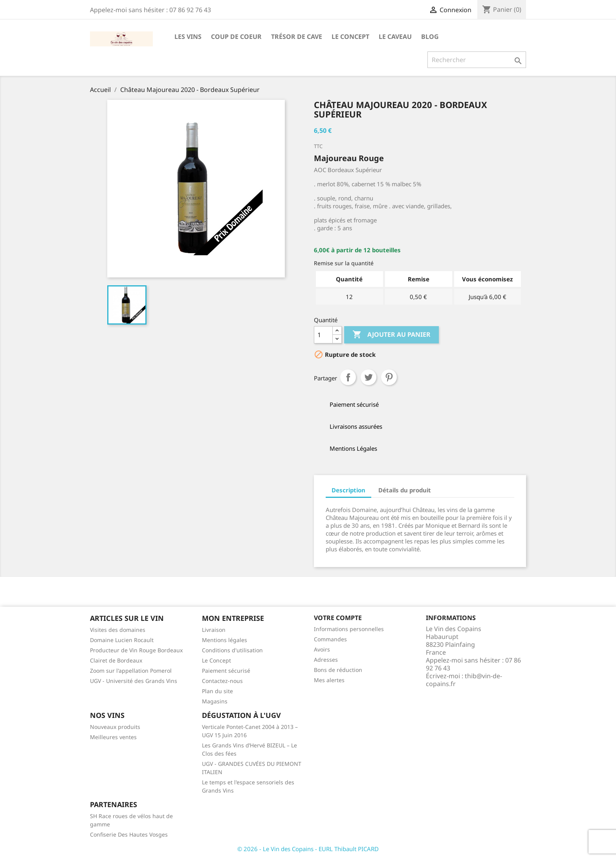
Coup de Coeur (236, 37)
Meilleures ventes (113, 737)
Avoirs (322, 649)
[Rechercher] (477, 60)
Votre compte (338, 618)
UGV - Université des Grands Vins (134, 681)
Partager (348, 377)
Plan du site (217, 691)
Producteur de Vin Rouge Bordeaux (136, 650)
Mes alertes (329, 680)
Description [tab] (348, 490)
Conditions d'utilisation (232, 650)
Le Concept (350, 37)
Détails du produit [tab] (405, 490)
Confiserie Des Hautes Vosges (129, 834)
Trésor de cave (297, 37)
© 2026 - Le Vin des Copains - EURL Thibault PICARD (308, 849)
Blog (430, 37)
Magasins (215, 701)
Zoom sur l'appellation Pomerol (131, 671)
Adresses (326, 660)
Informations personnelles (349, 629)
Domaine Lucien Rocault (122, 640)
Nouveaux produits (115, 727)
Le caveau (395, 37)
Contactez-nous (222, 681)
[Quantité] (323, 335)
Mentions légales (225, 640)
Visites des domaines (118, 630)
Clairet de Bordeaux (116, 660)
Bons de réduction (338, 670)
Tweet (368, 377)
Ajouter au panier (391, 335)
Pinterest (389, 377)
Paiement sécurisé (226, 671)
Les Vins (188, 37)
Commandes (330, 639)
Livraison (214, 630)
